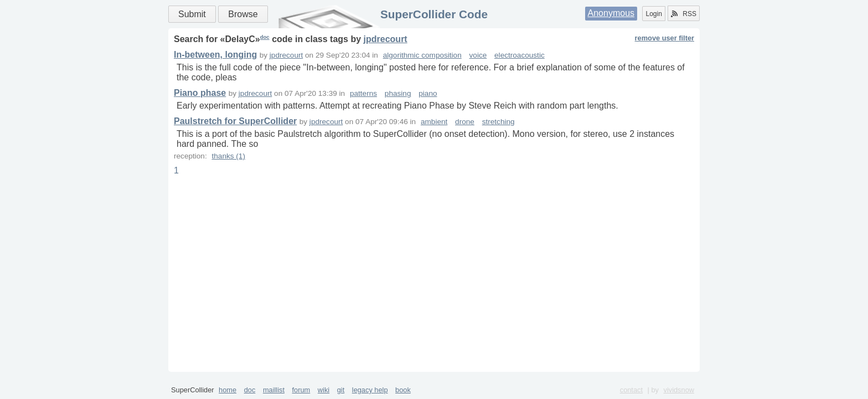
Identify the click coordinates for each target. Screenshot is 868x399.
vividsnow (679, 390)
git (341, 390)
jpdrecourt (386, 39)
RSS (684, 14)
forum (301, 390)
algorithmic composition (422, 55)
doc (265, 37)
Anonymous (611, 13)
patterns (363, 93)
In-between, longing (215, 55)
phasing (398, 93)
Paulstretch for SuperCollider (235, 121)
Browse (243, 14)
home (228, 390)
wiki (324, 390)
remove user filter (665, 38)
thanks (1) (228, 156)
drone (465, 122)
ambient (434, 122)
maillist (274, 390)
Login (653, 14)
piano (428, 93)
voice (478, 55)
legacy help (370, 390)
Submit (192, 14)
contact (631, 390)
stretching (498, 122)
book (403, 390)
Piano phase (200, 93)
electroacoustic (520, 55)
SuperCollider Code (434, 14)
